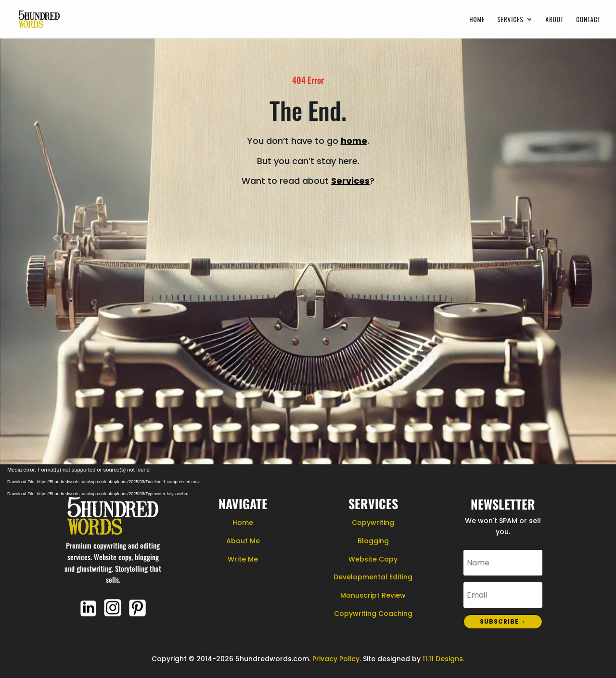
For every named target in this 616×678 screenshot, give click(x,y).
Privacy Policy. (337, 659)
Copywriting (373, 523)
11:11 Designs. (443, 659)
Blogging (373, 541)
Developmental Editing (373, 577)
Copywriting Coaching (373, 614)
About (555, 20)
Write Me (243, 559)
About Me (243, 541)
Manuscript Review (373, 595)
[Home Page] (39, 18)
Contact (588, 20)
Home (477, 20)
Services (510, 20)
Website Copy (373, 559)
